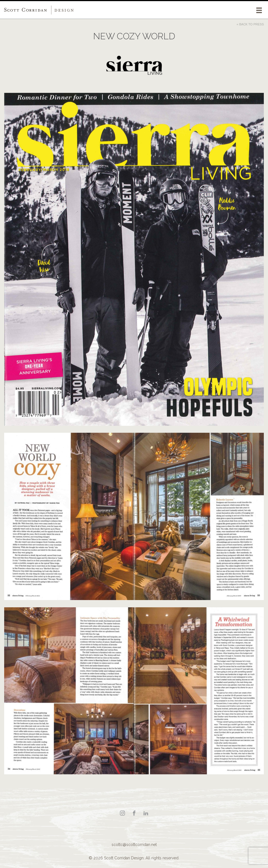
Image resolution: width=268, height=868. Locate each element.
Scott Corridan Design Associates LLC (39, 10)
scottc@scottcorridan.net (134, 845)
